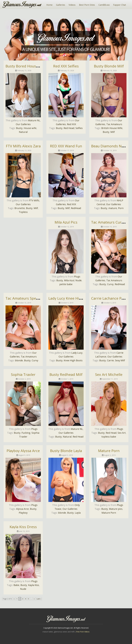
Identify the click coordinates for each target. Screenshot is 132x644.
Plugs (77, 277)
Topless (23, 212)
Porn (121, 208)
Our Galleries (23, 124)
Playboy (23, 513)
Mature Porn (109, 451)
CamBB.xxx (104, 5)
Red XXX (72, 124)
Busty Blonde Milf (109, 66)
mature (113, 208)
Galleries (61, 5)
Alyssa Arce (22, 509)
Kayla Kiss (34, 585)
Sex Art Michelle (109, 374)
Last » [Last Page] (39, 599)
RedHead (76, 208)
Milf (113, 132)
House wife (30, 128)
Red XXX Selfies (66, 66)
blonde (19, 360)
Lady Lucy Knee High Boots (71, 298)
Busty (19, 128)
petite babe (66, 284)
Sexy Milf (120, 360)
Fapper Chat (120, 5)
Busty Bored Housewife (25, 66)
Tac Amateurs (114, 124)
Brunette (20, 208)
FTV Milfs (34, 200)
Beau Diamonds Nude (110, 146)
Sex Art (122, 433)
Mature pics (116, 509)
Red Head (69, 128)
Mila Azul (69, 280)
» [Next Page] (34, 599)
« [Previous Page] (14, 599)
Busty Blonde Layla (66, 451)
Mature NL (34, 120)
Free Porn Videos (83, 632)
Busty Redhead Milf (66, 374)
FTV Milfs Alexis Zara (23, 146)
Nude (79, 280)
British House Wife (112, 128)
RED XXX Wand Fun (66, 146)
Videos (72, 5)
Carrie (110, 360)
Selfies (79, 128)
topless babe (109, 437)
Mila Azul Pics (66, 222)
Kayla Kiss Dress (23, 527)
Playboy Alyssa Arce (23, 451)
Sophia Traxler (23, 374)
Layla (78, 513)
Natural (23, 132)
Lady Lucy (77, 353)
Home (49, 5)
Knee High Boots (73, 360)
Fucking (26, 433)
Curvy (110, 284)
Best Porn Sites (87, 5)
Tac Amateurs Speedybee (27, 298)
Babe (16, 585)
